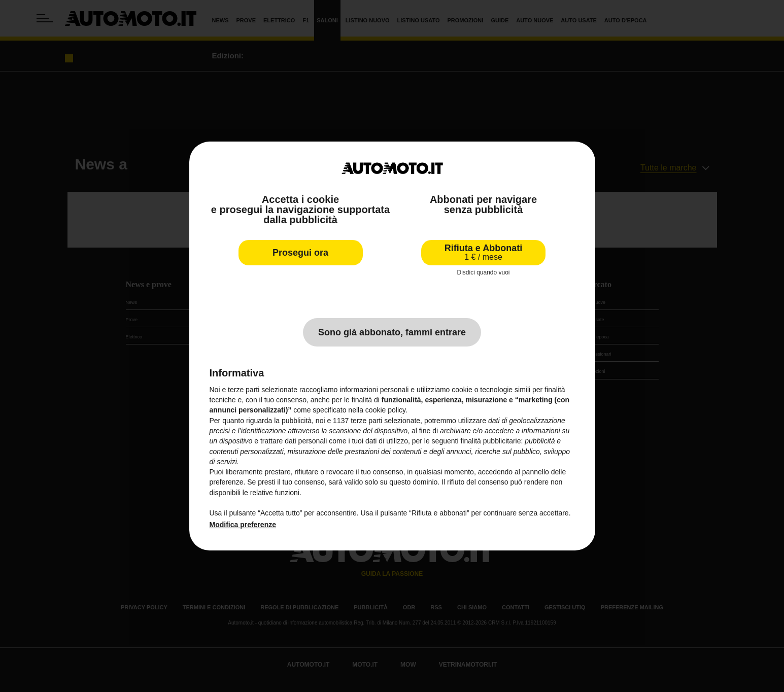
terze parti (366, 421)
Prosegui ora (300, 253)
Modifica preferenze (243, 525)
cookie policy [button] (385, 410)
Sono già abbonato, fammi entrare (392, 332)
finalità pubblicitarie (490, 441)
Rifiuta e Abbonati (483, 252)
